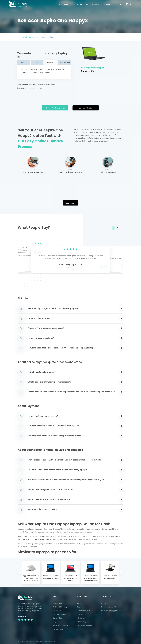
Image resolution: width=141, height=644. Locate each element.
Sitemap (80, 614)
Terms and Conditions (61, 625)
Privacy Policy (58, 629)
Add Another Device (55, 108)
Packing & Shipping (60, 607)
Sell (26, 37)
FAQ (87, 4)
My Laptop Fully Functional (44, 88)
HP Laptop (70, 268)
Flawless (51, 63)
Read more (71, 203)
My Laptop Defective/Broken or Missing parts (44, 85)
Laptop (31, 37)
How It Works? (58, 603)
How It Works (77, 4)
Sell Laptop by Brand (84, 625)
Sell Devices (81, 618)
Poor (23, 63)
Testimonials (107, 4)
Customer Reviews (83, 611)
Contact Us (57, 611)
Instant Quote (63, 4)
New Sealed (65, 63)
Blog (78, 607)
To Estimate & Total (86, 108)
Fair (37, 63)
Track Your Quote (83, 622)
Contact (119, 4)
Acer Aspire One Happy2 (92, 68)
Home (20, 37)
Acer (37, 37)
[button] (22, 256)
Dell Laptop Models (60, 614)
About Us (96, 4)
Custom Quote (58, 618)
